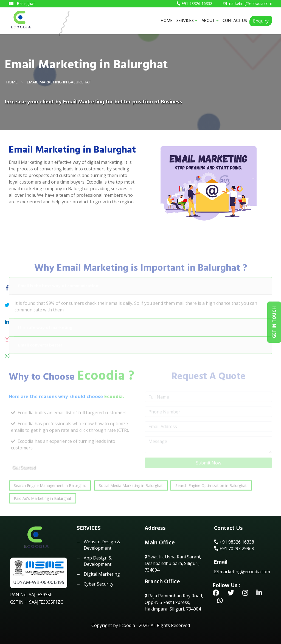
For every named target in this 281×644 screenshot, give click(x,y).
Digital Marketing (102, 574)
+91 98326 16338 (234, 542)
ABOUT (210, 21)
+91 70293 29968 (234, 549)
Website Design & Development (102, 545)
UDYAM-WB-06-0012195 (39, 582)
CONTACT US (235, 21)
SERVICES (187, 21)
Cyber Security (99, 584)
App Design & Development (98, 561)
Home (12, 82)
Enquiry (261, 21)
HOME (167, 21)
